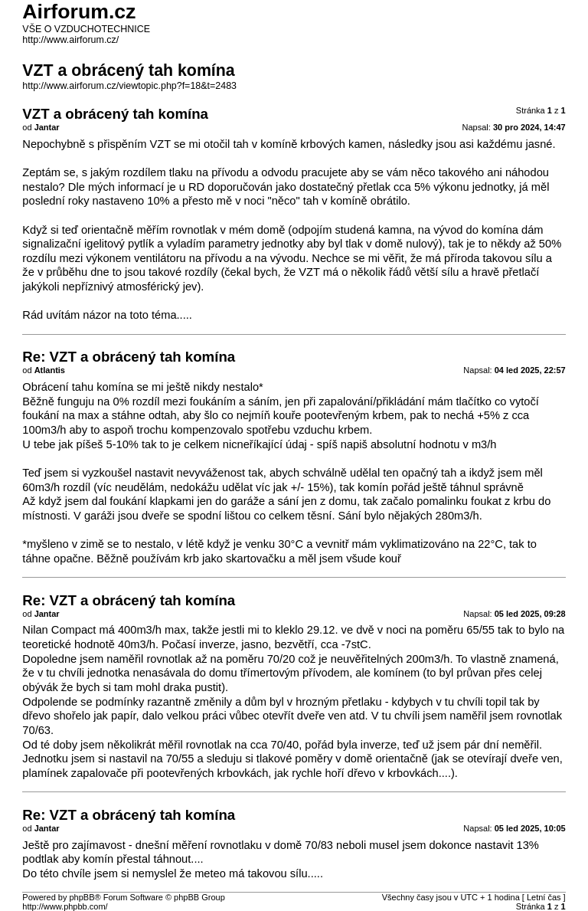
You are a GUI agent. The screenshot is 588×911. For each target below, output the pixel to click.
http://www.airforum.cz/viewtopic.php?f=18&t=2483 (129, 86)
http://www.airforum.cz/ (70, 40)
